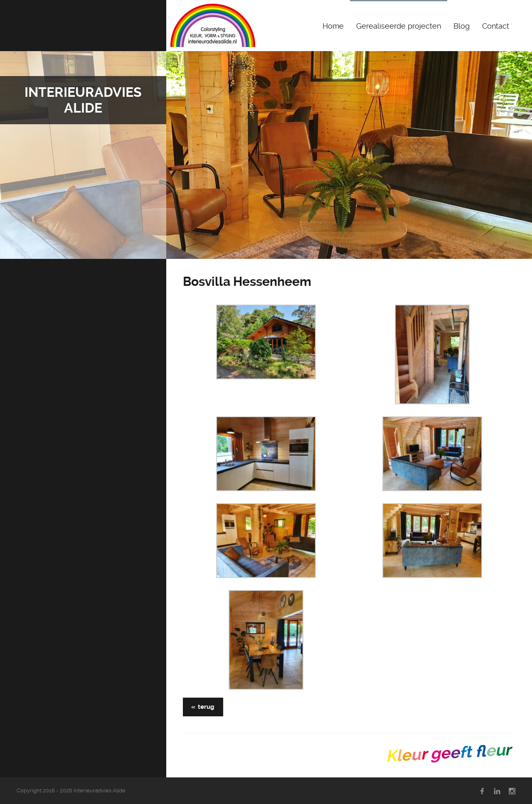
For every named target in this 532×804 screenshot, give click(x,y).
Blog (462, 26)
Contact (496, 26)
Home (333, 26)
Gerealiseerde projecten (399, 26)
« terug (203, 707)
